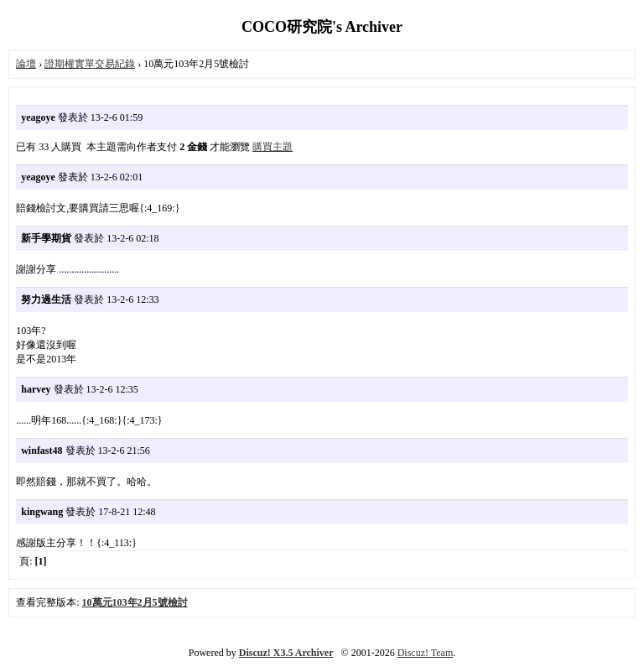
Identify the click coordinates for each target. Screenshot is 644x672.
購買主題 (273, 147)
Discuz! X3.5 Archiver (286, 653)
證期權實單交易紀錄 (90, 64)
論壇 (26, 64)
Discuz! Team (426, 653)
